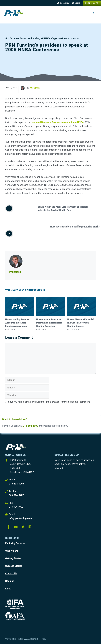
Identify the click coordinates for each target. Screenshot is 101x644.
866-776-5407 (16, 495)
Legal (8, 589)
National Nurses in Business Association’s (54, 122)
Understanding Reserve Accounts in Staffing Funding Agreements (17, 323)
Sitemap (10, 581)
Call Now (65, 3)
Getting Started (13, 558)
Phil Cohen (35, 88)
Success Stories (14, 566)
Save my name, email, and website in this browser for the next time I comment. (49, 402)
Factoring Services (15, 543)
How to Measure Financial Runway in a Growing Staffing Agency (80, 323)
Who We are (12, 551)
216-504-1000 (31, 426)
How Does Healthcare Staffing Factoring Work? (75, 227)
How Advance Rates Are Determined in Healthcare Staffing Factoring (49, 323)
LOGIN (78, 3)
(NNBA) (80, 122)
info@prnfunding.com (20, 518)
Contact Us (11, 573)
